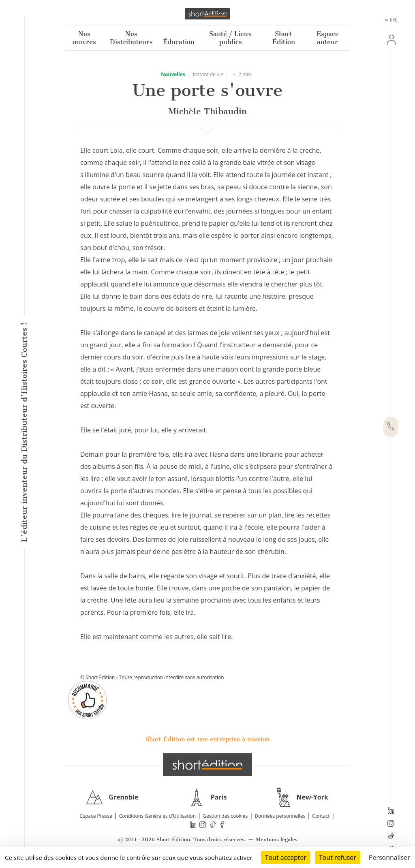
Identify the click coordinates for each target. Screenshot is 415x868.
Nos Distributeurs (131, 38)
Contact (321, 816)
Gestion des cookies (225, 816)
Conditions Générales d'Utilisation (157, 816)
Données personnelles (280, 816)
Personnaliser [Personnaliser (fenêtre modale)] (389, 857)
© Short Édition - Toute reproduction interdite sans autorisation (152, 677)
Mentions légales (277, 839)
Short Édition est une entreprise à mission (207, 739)
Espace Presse (96, 816)
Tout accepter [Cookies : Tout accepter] (286, 857)
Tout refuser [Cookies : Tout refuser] (338, 857)
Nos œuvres (84, 38)
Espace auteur (328, 38)
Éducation (179, 42)
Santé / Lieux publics (230, 38)
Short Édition (284, 38)
